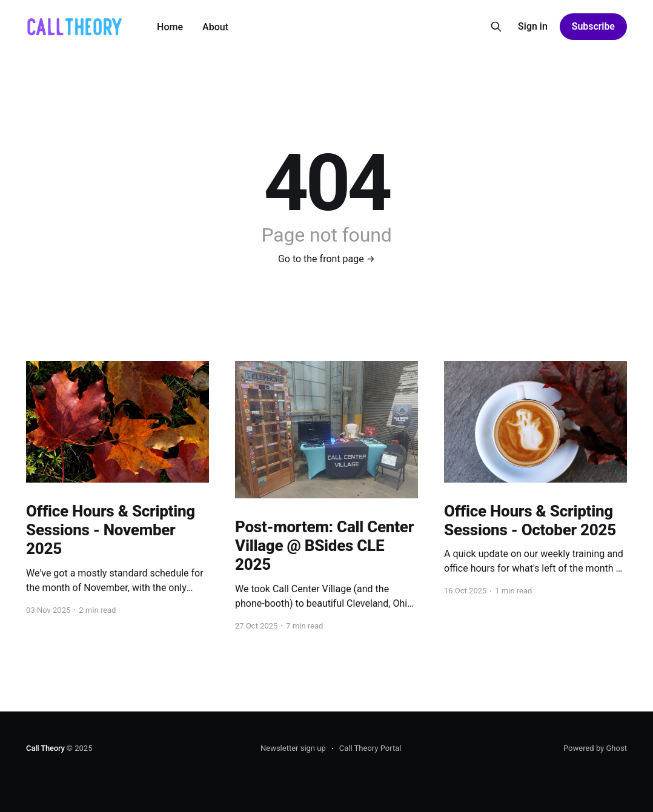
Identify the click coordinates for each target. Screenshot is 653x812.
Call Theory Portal (370, 748)
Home (170, 27)
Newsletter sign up (293, 748)
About (215, 27)
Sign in (533, 26)
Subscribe (593, 26)
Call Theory (45, 748)
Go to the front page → (326, 259)
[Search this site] (496, 27)
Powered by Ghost (595, 748)
